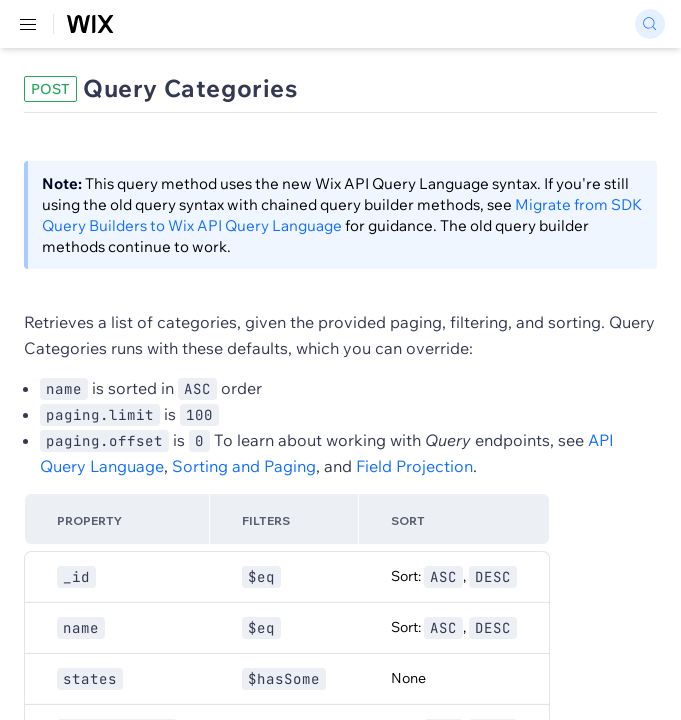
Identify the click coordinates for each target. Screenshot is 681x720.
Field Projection (414, 466)
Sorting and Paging (244, 466)
